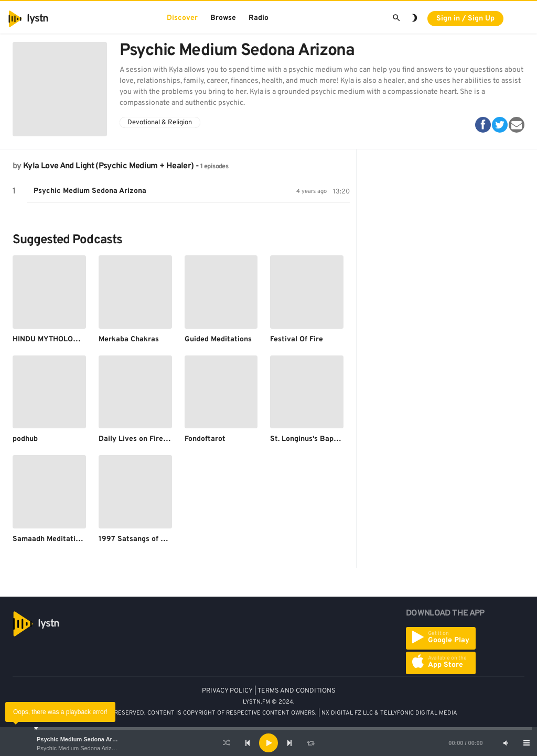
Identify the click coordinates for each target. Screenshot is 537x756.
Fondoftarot (205, 439)
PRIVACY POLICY (227, 691)
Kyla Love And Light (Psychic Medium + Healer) (108, 166)
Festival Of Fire (297, 339)
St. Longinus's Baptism (309, 439)
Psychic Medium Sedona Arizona (82, 739)
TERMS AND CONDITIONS (297, 691)
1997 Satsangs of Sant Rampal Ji (156, 539)
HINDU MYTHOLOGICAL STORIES (70, 339)
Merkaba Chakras (129, 339)
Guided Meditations (218, 339)
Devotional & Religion (160, 123)
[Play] (268, 743)
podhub (25, 439)
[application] (268, 743)
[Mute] (506, 743)
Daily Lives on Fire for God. (146, 439)
